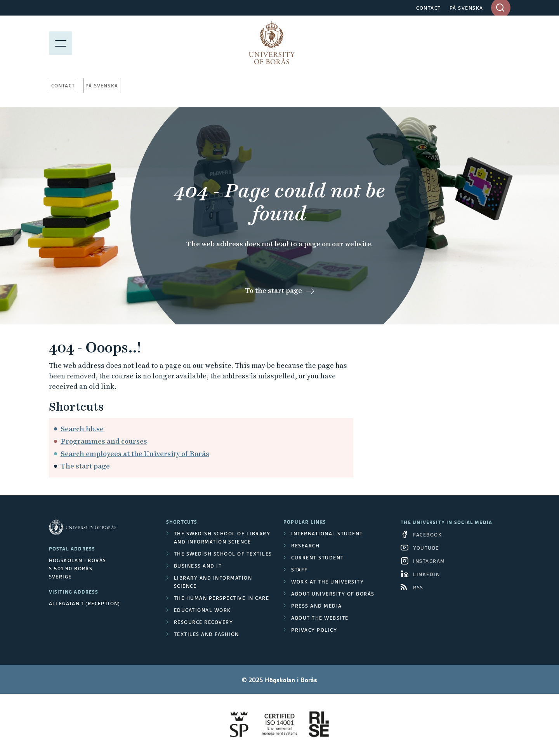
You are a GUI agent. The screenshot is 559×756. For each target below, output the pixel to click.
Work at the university (327, 582)
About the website (320, 618)
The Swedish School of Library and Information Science (222, 538)
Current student (318, 558)
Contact (63, 86)
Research (305, 546)
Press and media (317, 606)
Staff (299, 570)
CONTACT (429, 8)
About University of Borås (333, 594)
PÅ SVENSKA (466, 8)
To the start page (273, 290)
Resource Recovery (204, 622)
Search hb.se (82, 429)
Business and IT (198, 566)
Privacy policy (314, 630)
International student (327, 534)
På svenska (102, 86)
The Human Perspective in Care (222, 598)
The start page (85, 466)
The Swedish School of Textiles (223, 554)
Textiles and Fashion (207, 634)
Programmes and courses (104, 441)
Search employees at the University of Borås (135, 454)
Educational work (202, 610)
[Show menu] (61, 43)
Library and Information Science (213, 582)
